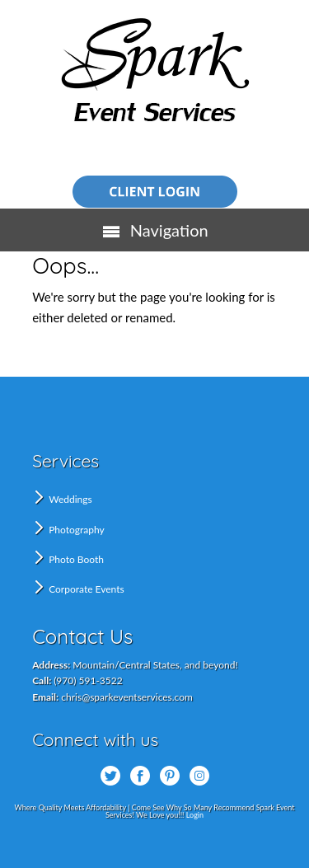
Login (195, 815)
